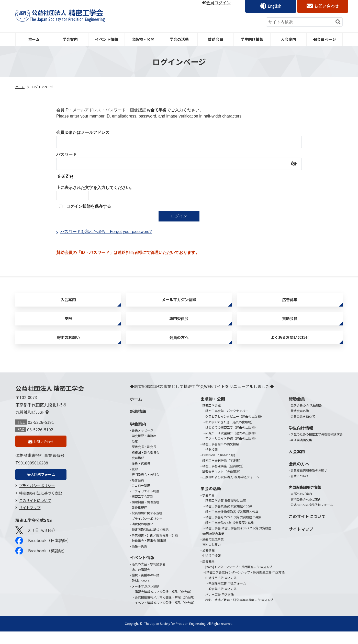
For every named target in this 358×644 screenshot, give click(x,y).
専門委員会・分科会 (146, 487)
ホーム (34, 39)
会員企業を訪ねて (303, 429)
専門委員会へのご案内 (306, 512)
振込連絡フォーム (41, 489)
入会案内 (288, 39)
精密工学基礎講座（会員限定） (224, 479)
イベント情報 (107, 39)
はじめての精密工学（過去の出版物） (231, 440)
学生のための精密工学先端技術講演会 (317, 447)
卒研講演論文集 (301, 452)
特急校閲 (211, 462)
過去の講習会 (141, 582)
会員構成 (138, 470)
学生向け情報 (252, 39)
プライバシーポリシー (37, 501)
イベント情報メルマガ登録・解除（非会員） (165, 615)
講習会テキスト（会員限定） (222, 484)
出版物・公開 (143, 39)
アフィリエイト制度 (146, 503)
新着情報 (138, 424)
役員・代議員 (141, 476)
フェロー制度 (141, 498)
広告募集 (290, 302)
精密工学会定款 (142, 509)
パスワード (66, 154)
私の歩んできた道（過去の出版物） (230, 434)
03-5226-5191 (41, 435)
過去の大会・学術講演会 (149, 577)
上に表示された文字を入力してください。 (95, 188)
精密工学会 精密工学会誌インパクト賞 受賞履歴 (238, 541)
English (275, 6)
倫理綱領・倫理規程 (146, 514)
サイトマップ (30, 523)
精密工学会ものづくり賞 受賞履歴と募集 (233, 530)
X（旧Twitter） (36, 546)
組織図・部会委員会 (146, 465)
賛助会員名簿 (300, 423)
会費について (300, 488)
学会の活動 (179, 39)
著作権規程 (139, 520)
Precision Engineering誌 (219, 468)
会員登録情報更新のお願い (309, 483)
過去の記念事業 (213, 552)
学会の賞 (208, 507)
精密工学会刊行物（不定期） (222, 473)
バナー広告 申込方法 (220, 607)
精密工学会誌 (211, 418)
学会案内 (70, 39)
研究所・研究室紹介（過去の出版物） (231, 445)
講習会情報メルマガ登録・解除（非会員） (164, 604)
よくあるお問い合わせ (290, 348)
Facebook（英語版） (41, 566)
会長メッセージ (142, 443)
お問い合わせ (327, 6)
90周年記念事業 (213, 546)
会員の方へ (179, 348)
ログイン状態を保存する (88, 206)
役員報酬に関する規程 (147, 526)
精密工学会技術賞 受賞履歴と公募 (229, 518)
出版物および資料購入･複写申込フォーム (231, 490)
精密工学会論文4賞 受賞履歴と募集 (230, 535)
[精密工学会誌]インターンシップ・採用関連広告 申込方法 (245, 585)
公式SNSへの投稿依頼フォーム (312, 517)
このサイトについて (35, 516)
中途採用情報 (211, 568)
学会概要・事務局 (144, 448)
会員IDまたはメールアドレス (83, 132)
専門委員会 (179, 325)
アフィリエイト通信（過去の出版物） (231, 451)
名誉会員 (138, 492)
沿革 (135, 454)
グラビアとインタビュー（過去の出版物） (234, 429)
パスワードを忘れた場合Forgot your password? (106, 232)
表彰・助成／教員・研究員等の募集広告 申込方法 (239, 612)
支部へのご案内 (301, 506)
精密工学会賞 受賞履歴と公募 (226, 513)
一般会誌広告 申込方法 (221, 601)
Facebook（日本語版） (43, 556)
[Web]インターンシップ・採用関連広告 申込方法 (239, 579)
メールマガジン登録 (179, 302)
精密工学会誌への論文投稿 (221, 456)
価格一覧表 (139, 559)
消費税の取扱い (142, 537)
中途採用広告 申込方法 (221, 590)
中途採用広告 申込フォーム (227, 596)
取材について (141, 593)
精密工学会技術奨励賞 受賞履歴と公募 (232, 524)
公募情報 (208, 563)
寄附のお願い (68, 348)
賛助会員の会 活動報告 (306, 418)
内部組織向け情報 (305, 500)
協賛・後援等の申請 (146, 588)
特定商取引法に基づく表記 (40, 508)
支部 (68, 325)
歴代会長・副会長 (144, 459)
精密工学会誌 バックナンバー (227, 423)
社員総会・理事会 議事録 (149, 553)
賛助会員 (216, 39)
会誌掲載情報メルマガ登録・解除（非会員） (165, 610)
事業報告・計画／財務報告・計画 (155, 548)
